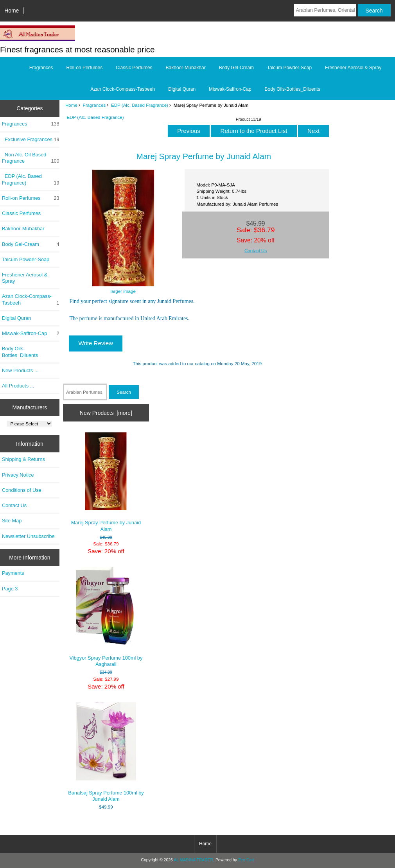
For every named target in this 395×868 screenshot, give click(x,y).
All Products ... (18, 386)
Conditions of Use (22, 490)
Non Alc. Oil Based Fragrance (31, 158)
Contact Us (14, 505)
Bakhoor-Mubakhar (186, 68)
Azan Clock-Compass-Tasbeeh (123, 89)
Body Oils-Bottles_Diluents (293, 89)
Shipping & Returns (23, 459)
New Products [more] (106, 413)
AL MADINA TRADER (193, 860)
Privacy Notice (18, 475)
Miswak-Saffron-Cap (230, 89)
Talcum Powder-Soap (289, 68)
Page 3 (10, 589)
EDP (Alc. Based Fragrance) (140, 105)
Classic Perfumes (134, 68)
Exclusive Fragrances (31, 140)
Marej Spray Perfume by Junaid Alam (106, 482)
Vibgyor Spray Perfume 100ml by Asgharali (106, 617)
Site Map (12, 521)
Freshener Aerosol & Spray (353, 68)
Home (12, 11)
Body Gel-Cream (236, 68)
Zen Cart (246, 860)
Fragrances (94, 105)
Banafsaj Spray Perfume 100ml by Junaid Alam (106, 752)
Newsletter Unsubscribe (28, 536)
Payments (13, 573)
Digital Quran (182, 89)
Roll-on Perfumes (85, 68)
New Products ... (20, 370)
